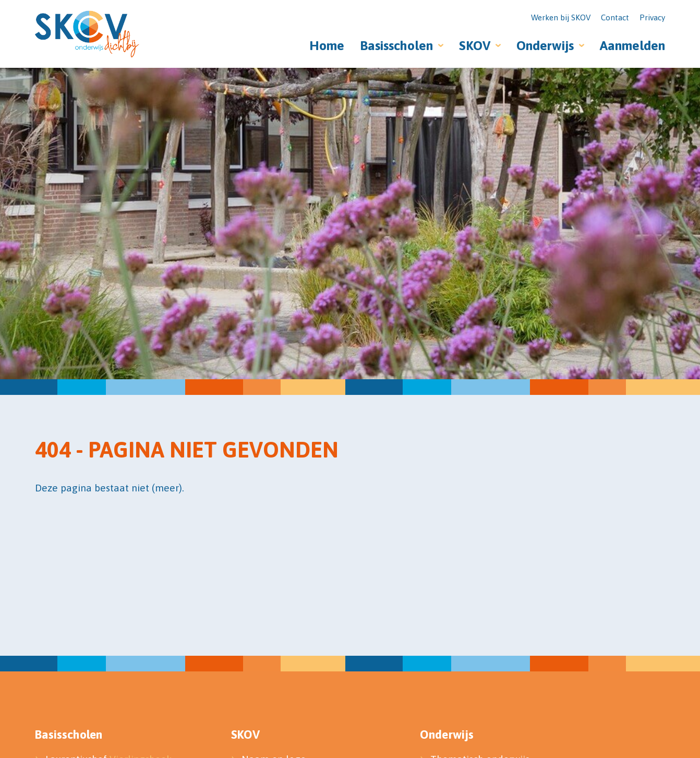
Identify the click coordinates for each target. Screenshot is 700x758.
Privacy (652, 17)
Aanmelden (632, 45)
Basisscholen (396, 45)
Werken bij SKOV (561, 17)
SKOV (475, 45)
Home (327, 45)
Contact (615, 17)
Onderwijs (545, 45)
